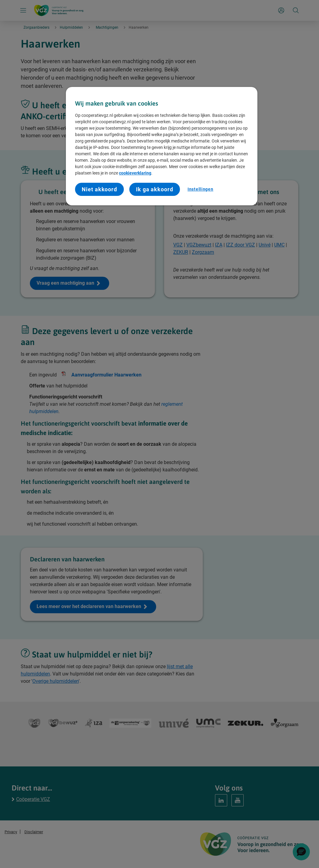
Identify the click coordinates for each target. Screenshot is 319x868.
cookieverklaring (135, 173)
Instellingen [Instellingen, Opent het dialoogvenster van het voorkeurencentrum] (200, 189)
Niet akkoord (99, 189)
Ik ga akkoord (155, 189)
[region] (162, 146)
